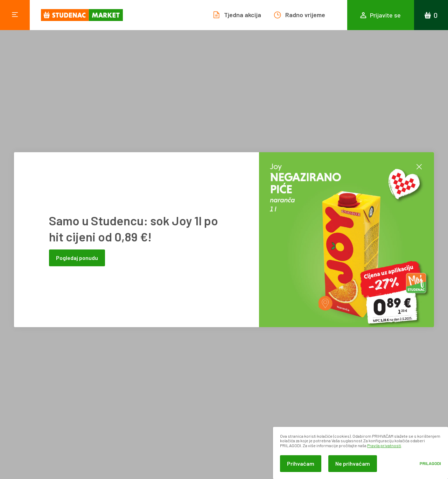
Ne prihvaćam (353, 463)
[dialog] (360, 453)
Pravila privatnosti (384, 445)
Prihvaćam (301, 463)
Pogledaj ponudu (77, 258)
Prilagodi (430, 463)
